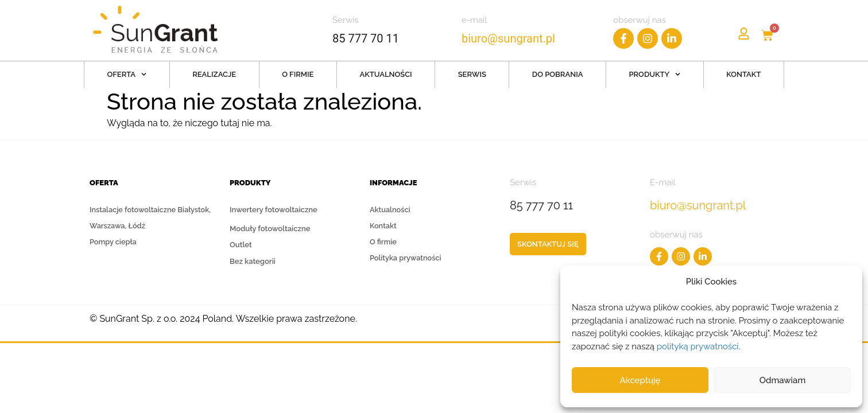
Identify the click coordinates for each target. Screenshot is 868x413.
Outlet (241, 245)
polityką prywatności (698, 346)
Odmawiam (783, 380)
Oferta (127, 74)
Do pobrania (558, 74)
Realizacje (214, 74)
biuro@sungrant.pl (510, 38)
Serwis (472, 74)
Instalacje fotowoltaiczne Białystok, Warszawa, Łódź (152, 218)
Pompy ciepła (114, 242)
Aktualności (385, 74)
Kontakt (743, 74)
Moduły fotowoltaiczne (270, 229)
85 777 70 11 (366, 38)
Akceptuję (640, 380)
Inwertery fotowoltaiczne (274, 212)
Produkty (654, 74)
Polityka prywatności (406, 259)
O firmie (298, 74)
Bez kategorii (253, 261)
